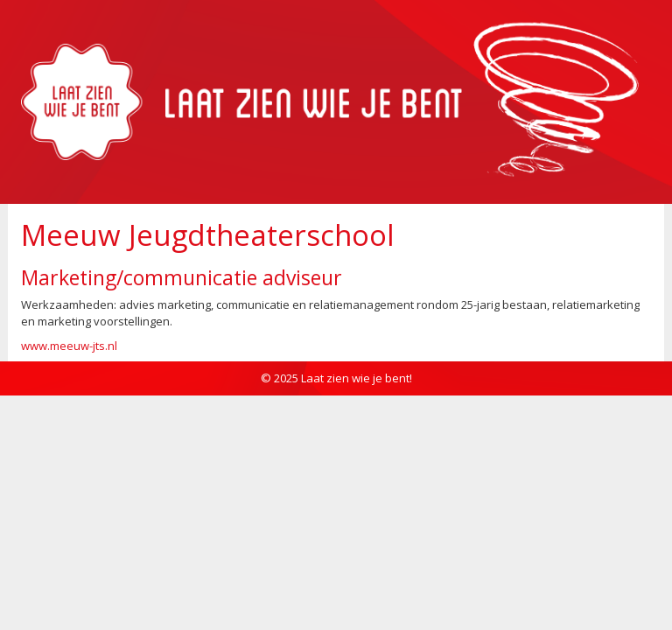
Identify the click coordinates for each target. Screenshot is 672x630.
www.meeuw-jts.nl (69, 346)
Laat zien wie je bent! (357, 378)
